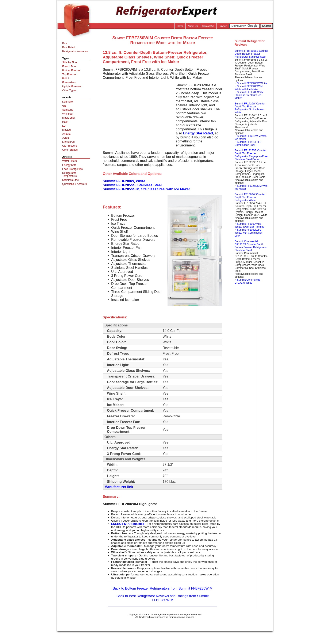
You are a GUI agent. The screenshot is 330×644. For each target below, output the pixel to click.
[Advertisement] (138, 113)
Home (180, 26)
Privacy (223, 26)
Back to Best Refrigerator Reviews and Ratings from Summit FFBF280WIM (163, 598)
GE (64, 106)
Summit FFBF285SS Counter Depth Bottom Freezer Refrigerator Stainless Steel (251, 54)
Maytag (66, 130)
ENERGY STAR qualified (128, 524)
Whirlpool (68, 114)
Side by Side (70, 62)
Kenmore (68, 102)
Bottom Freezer (71, 70)
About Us (193, 26)
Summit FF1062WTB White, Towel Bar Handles (249, 225)
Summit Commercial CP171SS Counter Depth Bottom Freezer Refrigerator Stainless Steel (251, 246)
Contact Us (208, 26)
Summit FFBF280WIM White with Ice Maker (249, 88)
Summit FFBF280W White (252, 83)
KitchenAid (68, 142)
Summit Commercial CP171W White (247, 281)
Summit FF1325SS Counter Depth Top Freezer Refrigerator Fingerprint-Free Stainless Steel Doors (251, 155)
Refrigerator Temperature (70, 175)
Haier (65, 122)
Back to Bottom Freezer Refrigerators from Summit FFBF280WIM (163, 588)
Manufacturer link (119, 487)
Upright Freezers (72, 87)
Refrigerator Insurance (75, 51)
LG (64, 126)
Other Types (69, 91)
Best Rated (69, 47)
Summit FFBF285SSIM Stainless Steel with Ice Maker (249, 95)
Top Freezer (69, 74)
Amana (66, 134)
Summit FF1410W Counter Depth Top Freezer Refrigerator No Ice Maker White (250, 108)
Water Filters (70, 161)
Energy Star (69, 165)
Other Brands (70, 150)
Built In (66, 78)
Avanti (66, 138)
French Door (69, 66)
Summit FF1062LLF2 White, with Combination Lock (249, 233)
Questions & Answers (74, 184)
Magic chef (68, 118)
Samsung (68, 110)
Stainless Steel (71, 180)
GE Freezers (70, 146)
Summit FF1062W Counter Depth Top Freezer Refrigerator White (250, 197)
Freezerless (69, 83)
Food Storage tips (72, 169)
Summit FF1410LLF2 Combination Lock (248, 143)
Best (65, 43)
